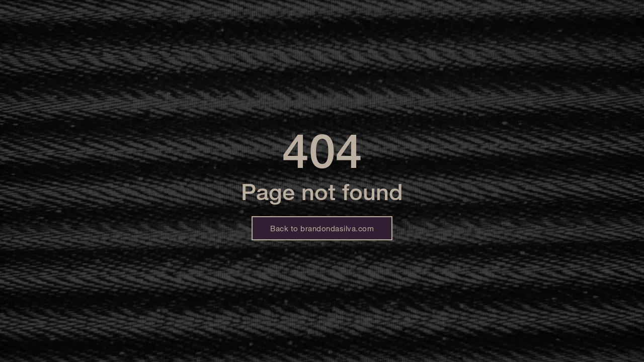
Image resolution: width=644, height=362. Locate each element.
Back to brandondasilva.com (322, 228)
